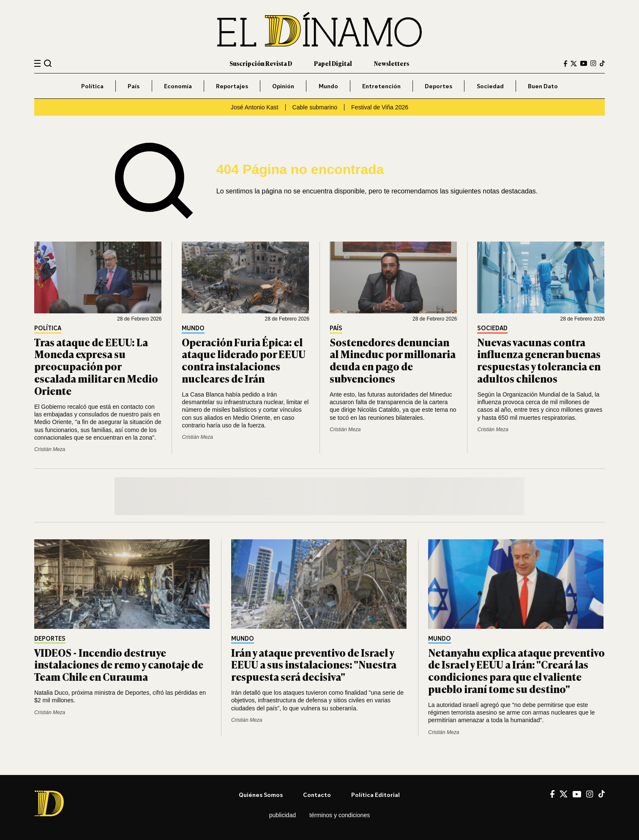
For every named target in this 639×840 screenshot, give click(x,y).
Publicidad (283, 815)
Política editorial (375, 795)
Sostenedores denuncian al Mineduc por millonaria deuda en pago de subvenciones (393, 360)
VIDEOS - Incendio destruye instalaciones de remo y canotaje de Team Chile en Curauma (119, 665)
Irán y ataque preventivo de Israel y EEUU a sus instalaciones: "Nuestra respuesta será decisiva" (314, 665)
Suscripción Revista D (261, 63)
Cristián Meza (50, 449)
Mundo (328, 86)
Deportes (438, 86)
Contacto (317, 795)
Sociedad (490, 86)
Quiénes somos (261, 795)
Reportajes (232, 86)
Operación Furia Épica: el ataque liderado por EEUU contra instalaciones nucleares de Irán (244, 360)
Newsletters (392, 63)
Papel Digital (333, 63)
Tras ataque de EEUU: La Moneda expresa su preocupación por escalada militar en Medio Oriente (96, 366)
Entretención (381, 86)
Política (92, 86)
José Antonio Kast (255, 107)
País (134, 86)
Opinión (283, 86)
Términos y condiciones (340, 815)
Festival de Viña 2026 (380, 107)
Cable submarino (315, 107)
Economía (178, 86)
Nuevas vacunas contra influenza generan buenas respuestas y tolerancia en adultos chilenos (539, 360)
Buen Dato (543, 86)
